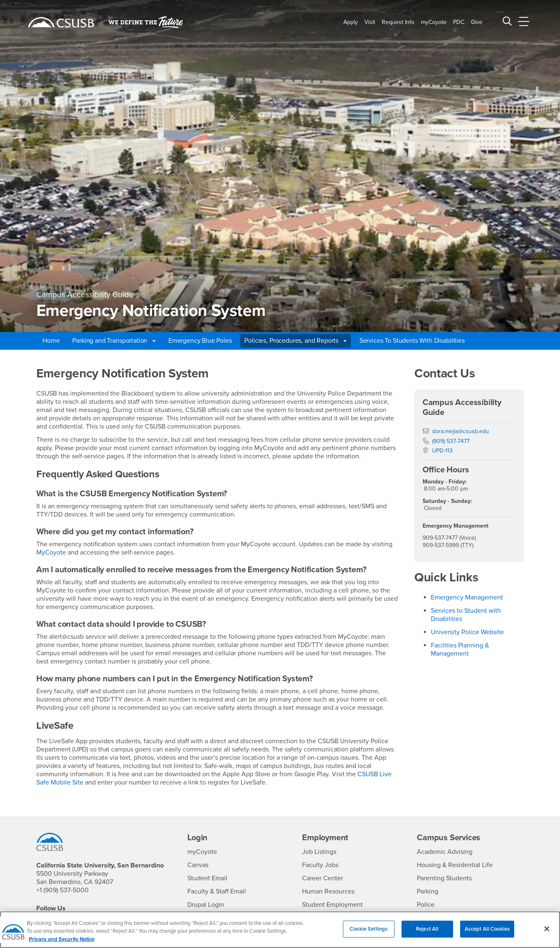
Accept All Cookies (487, 934)
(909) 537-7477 (451, 441)
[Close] (547, 934)
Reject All (427, 934)
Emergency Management (467, 597)
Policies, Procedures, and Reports (295, 341)
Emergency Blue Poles (200, 341)
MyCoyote (51, 552)
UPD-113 (442, 451)
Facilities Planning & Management (460, 649)
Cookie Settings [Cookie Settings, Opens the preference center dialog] (369, 934)
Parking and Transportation (114, 341)
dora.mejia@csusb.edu (461, 431)
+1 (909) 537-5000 (63, 890)
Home (51, 341)
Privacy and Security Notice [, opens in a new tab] (62, 944)
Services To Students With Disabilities (412, 341)
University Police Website (467, 632)
